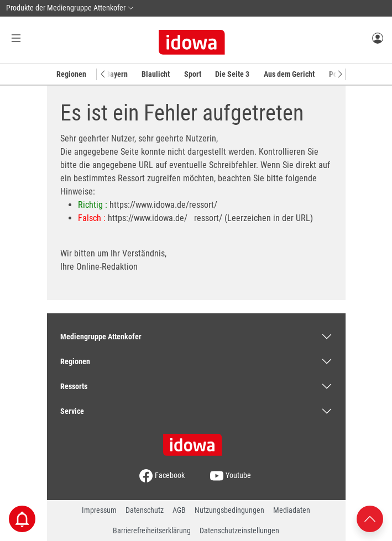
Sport (193, 74)
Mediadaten (292, 510)
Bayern (117, 74)
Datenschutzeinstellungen (239, 531)
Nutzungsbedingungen (229, 510)
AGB (179, 510)
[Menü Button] (16, 38)
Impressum (99, 510)
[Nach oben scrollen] (370, 518)
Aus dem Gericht (289, 74)
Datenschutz (145, 510)
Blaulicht (156, 74)
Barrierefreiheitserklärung (152, 531)
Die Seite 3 (232, 74)
